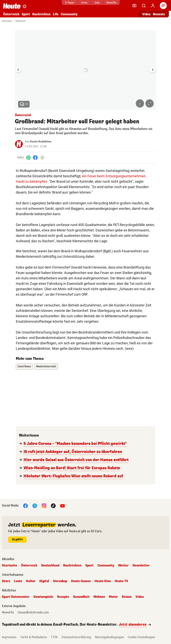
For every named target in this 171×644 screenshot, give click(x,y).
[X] (35, 505)
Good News (24, 366)
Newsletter (141, 566)
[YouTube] (63, 505)
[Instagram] (44, 505)
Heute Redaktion (41, 142)
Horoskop (60, 581)
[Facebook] (35, 157)
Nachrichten (41, 14)
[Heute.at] (12, 6)
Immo (84, 3)
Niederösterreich (46, 366)
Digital (44, 581)
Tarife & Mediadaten (34, 637)
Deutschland (50, 566)
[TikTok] (53, 505)
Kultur (31, 581)
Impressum (9, 637)
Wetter (123, 566)
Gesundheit (81, 597)
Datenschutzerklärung (76, 637)
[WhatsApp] (28, 157)
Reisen (127, 597)
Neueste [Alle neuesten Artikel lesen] (159, 14)
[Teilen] (42, 158)
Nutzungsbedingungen (109, 637)
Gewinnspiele (43, 597)
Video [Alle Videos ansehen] (146, 14)
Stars (6, 581)
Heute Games (81, 581)
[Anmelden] (153, 6)
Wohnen (99, 597)
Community (69, 14)
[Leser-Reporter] (134, 6)
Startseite (7, 21)
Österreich (11, 14)
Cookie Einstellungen (141, 637)
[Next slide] (153, 70)
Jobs (97, 3)
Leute (18, 581)
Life (56, 14)
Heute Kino (103, 581)
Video (140, 597)
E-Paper (70, 3)
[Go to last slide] (18, 70)
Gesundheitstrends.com (33, 612)
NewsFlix (111, 3)
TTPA (54, 637)
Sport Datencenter (16, 597)
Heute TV (121, 581)
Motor (113, 597)
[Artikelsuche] (144, 6)
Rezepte (63, 597)
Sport (26, 14)
